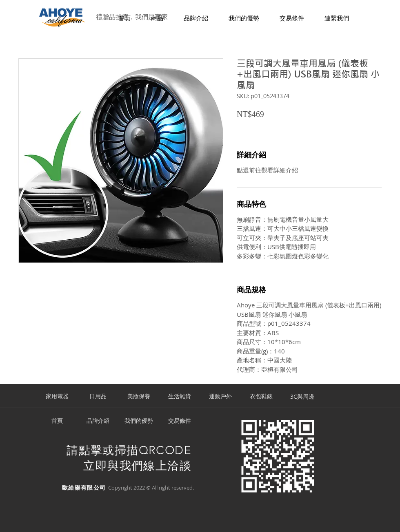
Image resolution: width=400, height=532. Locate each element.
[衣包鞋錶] (261, 397)
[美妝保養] (139, 397)
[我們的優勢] (139, 421)
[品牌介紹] (98, 421)
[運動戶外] (220, 397)
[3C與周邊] (302, 397)
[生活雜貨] (180, 397)
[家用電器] (57, 397)
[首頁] (57, 421)
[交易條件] (180, 421)
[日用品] (98, 397)
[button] (157, 19)
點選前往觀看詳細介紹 (267, 170)
